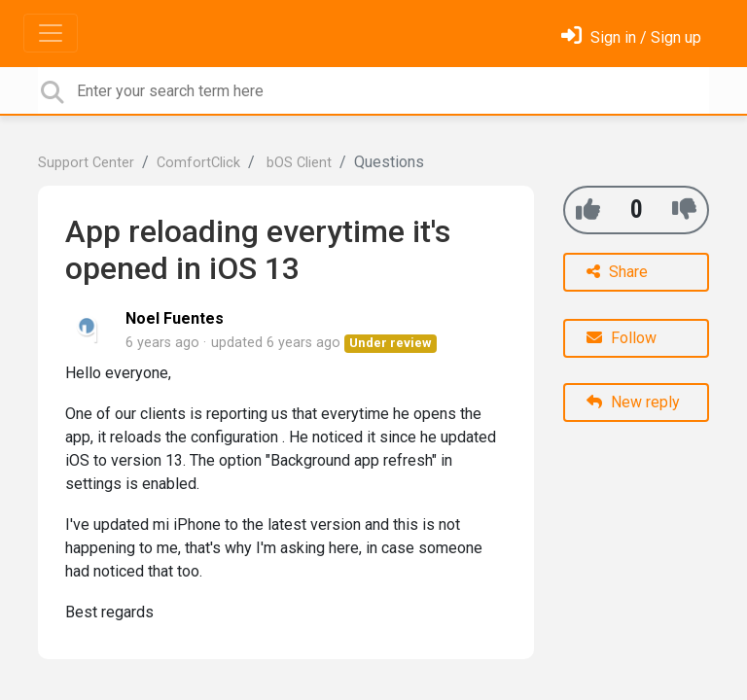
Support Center (86, 163)
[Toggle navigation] (51, 33)
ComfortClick (198, 163)
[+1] (588, 210)
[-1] (684, 210)
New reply (633, 402)
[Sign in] (631, 37)
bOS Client (297, 163)
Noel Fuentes (175, 318)
